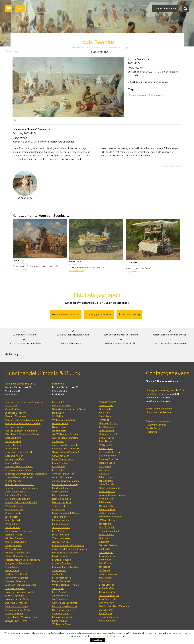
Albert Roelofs (13, 546)
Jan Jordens (105, 524)
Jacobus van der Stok (17, 600)
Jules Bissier (106, 442)
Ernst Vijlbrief (107, 585)
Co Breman (58, 442)
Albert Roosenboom (16, 557)
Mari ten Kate (13, 463)
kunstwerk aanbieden (158, 413)
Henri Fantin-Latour (63, 460)
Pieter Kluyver (13, 481)
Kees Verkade (60, 592)
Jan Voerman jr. (60, 596)
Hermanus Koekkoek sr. (18, 496)
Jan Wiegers (106, 614)
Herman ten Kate (15, 460)
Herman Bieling (61, 424)
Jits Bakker (58, 417)
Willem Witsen (61, 614)
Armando (104, 420)
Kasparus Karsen (14, 456)
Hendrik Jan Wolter (63, 618)
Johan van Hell (60, 492)
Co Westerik (106, 610)
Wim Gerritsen (107, 492)
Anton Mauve (13, 528)
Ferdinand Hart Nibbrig (65, 485)
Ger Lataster (106, 539)
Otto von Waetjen (109, 596)
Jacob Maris (12, 517)
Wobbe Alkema (108, 402)
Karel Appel (106, 417)
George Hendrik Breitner (66, 438)
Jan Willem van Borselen (66, 435)
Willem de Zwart (62, 625)
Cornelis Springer (15, 596)
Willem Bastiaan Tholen (66, 585)
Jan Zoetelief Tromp (16, 621)
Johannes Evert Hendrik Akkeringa (24, 402)
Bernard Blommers (16, 417)
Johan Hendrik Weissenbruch (21, 618)
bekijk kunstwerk (20, 270)
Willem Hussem (108, 521)
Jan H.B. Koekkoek (15, 492)
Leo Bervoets (106, 438)
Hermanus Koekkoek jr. (18, 499)
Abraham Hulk (13, 442)
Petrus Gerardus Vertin (18, 610)
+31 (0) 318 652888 (99, 315)
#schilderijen (156, 95)
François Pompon (62, 560)
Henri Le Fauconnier (110, 488)
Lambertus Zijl (60, 621)
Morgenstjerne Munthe (65, 553)
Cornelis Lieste (13, 514)
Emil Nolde (105, 560)
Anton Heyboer (108, 513)
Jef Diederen (106, 481)
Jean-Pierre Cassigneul (65, 445)
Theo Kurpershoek (109, 531)
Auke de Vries (107, 589)
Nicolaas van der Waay (65, 607)
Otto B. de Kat (107, 528)
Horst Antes (106, 409)
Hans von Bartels (108, 424)
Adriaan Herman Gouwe (112, 496)
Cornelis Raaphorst (63, 564)
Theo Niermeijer (61, 539)
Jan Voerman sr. (61, 600)
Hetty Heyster (60, 496)
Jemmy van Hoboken (110, 517)
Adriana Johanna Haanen (65, 481)
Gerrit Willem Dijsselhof (66, 453)
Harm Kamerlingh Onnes (66, 514)
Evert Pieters (59, 557)
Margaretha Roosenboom (19, 564)
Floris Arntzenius (61, 406)
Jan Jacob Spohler (15, 589)
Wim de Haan (107, 499)
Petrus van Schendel (17, 578)
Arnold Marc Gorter (63, 474)
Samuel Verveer (14, 614)
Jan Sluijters (59, 575)
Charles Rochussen (16, 542)
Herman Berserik (108, 435)
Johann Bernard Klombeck (19, 478)
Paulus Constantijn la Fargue (21, 431)
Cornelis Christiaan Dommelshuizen (25, 420)
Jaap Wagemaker (108, 600)
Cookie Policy (153, 429)
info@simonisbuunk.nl (66, 315)
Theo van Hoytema (63, 506)
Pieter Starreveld (62, 582)
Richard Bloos (60, 428)
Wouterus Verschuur (17, 607)
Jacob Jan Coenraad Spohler (20, 592)
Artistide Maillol (61, 528)
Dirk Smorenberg (62, 578)
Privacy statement (156, 425)
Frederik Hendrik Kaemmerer (68, 546)
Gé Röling (104, 571)
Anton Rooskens (108, 574)
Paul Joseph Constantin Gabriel (22, 435)
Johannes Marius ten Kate (19, 467)
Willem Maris (13, 524)
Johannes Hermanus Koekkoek (22, 488)
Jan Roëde (105, 567)
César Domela (107, 485)
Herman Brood (107, 463)
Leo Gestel (58, 471)
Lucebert (104, 542)
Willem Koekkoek (15, 506)
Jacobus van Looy (62, 542)
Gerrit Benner (107, 431)
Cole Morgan (106, 553)
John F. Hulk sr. (13, 445)
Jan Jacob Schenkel (16, 582)
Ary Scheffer (12, 571)
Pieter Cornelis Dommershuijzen (23, 424)
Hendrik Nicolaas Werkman (114, 607)
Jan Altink (104, 413)
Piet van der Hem (62, 503)
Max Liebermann (61, 524)
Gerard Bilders (13, 410)
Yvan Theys (105, 582)
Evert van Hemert (62, 488)
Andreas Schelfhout (16, 575)
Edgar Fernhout (61, 463)
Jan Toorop (58, 589)
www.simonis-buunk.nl (158, 398)
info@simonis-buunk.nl (158, 402)
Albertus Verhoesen (16, 603)
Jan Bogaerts (59, 431)
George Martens (108, 546)
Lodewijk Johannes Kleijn (19, 471)
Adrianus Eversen (15, 428)
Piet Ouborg (106, 564)
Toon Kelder (59, 517)
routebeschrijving (129, 315)
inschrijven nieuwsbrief (159, 409)
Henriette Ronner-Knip (18, 553)
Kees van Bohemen (109, 452)
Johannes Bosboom (16, 413)
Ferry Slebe (106, 578)
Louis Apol (11, 406)
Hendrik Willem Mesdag (19, 532)
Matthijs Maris (13, 521)
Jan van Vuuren (107, 592)
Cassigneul (105, 467)
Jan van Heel (106, 506)
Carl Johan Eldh (61, 456)
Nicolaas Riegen (14, 539)
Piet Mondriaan (61, 535)
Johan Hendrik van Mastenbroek (70, 549)
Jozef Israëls (12, 449)
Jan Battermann (108, 427)
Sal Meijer (105, 549)
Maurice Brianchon (109, 460)
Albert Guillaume (62, 478)
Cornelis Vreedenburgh (65, 603)
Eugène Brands (107, 456)
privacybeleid (105, 636)
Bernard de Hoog (62, 499)
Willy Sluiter (59, 571)
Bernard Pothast (14, 535)
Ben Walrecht (107, 603)
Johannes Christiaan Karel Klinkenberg (26, 474)
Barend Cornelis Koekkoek (20, 485)
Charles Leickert (14, 510)
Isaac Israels (59, 510)
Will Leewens (107, 535)
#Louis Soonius (137, 95)
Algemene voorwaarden (159, 422)
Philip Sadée (12, 567)
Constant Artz (60, 402)
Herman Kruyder (61, 521)
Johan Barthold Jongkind (19, 453)
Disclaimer (151, 432)
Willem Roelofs (14, 549)
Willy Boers (106, 445)
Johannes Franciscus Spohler (21, 585)
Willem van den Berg (64, 420)
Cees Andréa (106, 406)
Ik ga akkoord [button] (97, 640)
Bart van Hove (13, 438)
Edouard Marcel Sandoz (65, 567)
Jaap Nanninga (107, 556)
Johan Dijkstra (107, 478)
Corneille (104, 474)
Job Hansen (105, 503)
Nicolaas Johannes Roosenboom (23, 560)
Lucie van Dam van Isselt (66, 449)
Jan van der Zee (108, 621)
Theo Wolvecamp (109, 617)
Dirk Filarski (59, 467)
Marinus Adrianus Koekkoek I (21, 503)
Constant (104, 470)
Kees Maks (58, 532)
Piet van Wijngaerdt (63, 610)
